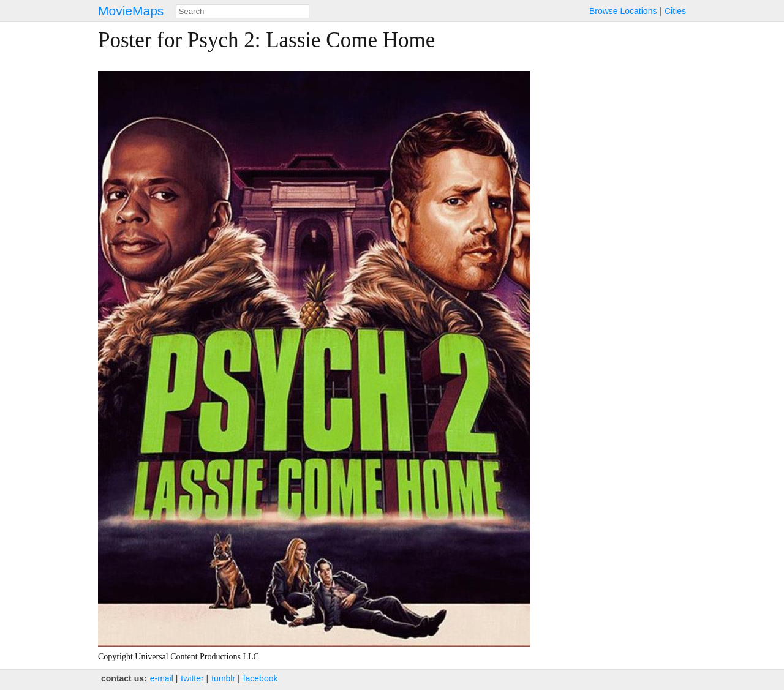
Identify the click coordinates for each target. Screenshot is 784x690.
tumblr (223, 678)
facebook (261, 678)
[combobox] (243, 11)
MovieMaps (131, 11)
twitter (192, 678)
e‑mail (162, 678)
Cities (675, 11)
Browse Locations (623, 11)
